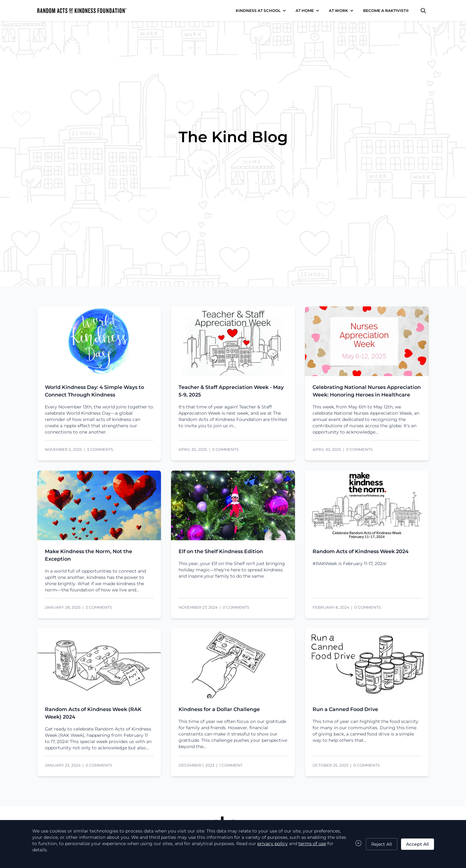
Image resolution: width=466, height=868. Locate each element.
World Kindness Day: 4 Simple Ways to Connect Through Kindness (94, 391)
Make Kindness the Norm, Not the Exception (88, 555)
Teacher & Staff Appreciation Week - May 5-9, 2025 (231, 391)
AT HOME (305, 11)
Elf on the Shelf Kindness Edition (221, 551)
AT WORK (338, 11)
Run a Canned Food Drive (345, 709)
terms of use (312, 844)
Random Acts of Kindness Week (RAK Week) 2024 (93, 713)
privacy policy (273, 844)
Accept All (418, 844)
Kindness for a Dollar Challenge (219, 709)
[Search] (423, 11)
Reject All (382, 844)
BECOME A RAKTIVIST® (386, 11)
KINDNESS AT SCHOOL (258, 11)
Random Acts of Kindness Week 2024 (361, 551)
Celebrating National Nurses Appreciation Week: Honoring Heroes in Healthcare (367, 391)
